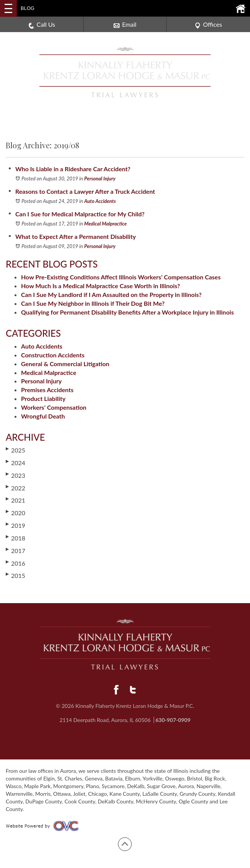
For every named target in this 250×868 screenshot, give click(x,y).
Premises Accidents (47, 390)
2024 (15, 462)
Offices (208, 25)
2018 (15, 538)
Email (125, 25)
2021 (15, 500)
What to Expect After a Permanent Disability (76, 236)
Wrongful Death (43, 416)
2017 (15, 550)
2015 (15, 575)
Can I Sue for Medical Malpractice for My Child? (80, 214)
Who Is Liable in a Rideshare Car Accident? (73, 169)
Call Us (42, 25)
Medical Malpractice (105, 224)
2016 (15, 563)
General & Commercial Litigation (65, 364)
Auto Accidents (100, 201)
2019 (15, 525)
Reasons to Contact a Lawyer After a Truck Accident (85, 191)
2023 (15, 475)
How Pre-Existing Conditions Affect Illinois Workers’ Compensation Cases (121, 277)
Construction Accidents (53, 355)
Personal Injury (100, 178)
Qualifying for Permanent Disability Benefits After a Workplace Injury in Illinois (127, 312)
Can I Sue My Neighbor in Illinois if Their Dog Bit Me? (93, 303)
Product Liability (43, 398)
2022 (15, 488)
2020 (15, 513)
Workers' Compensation (54, 407)
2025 (15, 450)
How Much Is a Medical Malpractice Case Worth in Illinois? (101, 286)
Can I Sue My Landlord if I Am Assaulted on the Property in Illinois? (111, 294)
